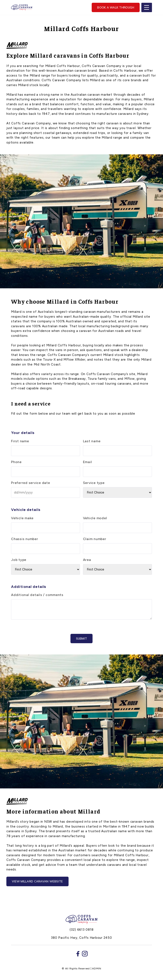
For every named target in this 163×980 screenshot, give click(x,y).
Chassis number (25, 539)
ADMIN (97, 969)
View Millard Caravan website (37, 881)
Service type (94, 483)
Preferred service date (31, 483)
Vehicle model (95, 518)
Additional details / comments (37, 595)
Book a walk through (116, 7)
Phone (16, 462)
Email (88, 462)
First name (20, 441)
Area (87, 560)
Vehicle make (22, 518)
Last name (92, 441)
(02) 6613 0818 (82, 930)
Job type (19, 560)
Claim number (95, 539)
